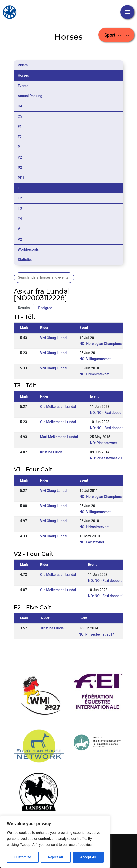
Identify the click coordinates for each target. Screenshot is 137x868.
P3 (20, 168)
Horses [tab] (23, 75)
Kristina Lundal (52, 452)
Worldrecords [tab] (28, 249)
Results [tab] (24, 308)
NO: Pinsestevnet (103, 443)
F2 (20, 137)
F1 (20, 127)
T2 (20, 198)
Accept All (88, 857)
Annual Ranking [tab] (30, 96)
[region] (55, 842)
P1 (20, 147)
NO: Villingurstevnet (95, 359)
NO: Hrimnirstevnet (94, 374)
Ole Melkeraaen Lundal (58, 407)
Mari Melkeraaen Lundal (59, 437)
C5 (20, 116)
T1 (20, 188)
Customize (23, 857)
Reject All (56, 857)
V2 (20, 239)
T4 (20, 219)
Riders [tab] (23, 65)
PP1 (21, 178)
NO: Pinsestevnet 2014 (108, 458)
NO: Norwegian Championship (103, 344)
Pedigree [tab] (45, 308)
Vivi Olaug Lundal (54, 338)
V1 (20, 229)
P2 (20, 157)
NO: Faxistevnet (92, 542)
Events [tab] (23, 86)
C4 (20, 106)
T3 (20, 208)
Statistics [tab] (25, 260)
